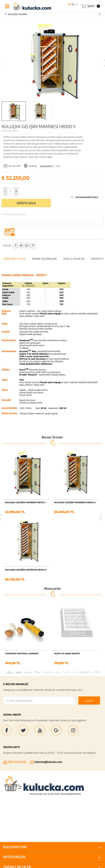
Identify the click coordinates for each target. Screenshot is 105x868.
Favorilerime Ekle (85, 197)
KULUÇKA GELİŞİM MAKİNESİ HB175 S (25, 503)
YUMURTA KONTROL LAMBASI (22, 654)
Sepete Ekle (26, 203)
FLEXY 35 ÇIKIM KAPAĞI (67, 654)
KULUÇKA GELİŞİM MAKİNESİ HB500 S (75, 503)
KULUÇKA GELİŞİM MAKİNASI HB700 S (26, 570)
